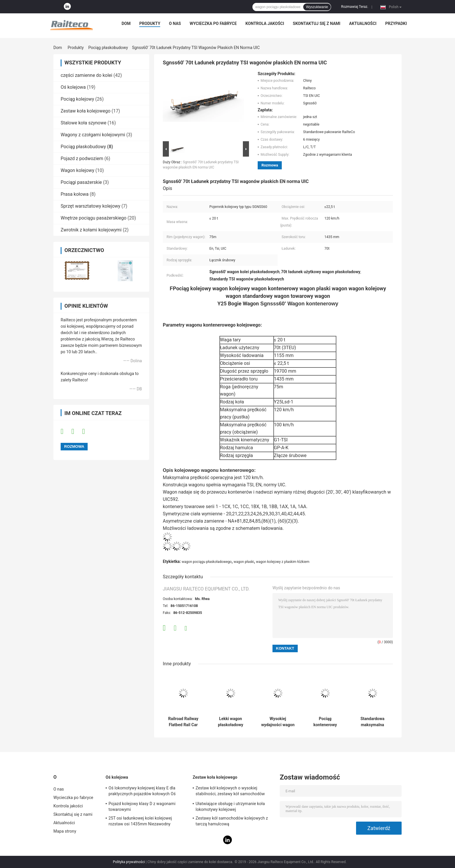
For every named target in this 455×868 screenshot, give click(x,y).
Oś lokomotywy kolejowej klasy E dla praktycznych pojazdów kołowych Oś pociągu (142, 792)
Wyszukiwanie (317, 7)
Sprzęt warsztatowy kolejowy (91, 206)
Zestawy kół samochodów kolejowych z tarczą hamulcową (232, 821)
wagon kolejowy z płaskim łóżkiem (283, 562)
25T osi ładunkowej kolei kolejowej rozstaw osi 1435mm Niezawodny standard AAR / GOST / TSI (140, 822)
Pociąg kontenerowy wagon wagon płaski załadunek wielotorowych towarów (325, 722)
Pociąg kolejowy (77, 99)
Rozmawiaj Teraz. (355, 7)
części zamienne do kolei (86, 75)
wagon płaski (244, 562)
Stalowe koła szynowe (83, 123)
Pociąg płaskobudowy (108, 48)
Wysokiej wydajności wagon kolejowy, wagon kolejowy (278, 722)
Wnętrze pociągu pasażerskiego (94, 218)
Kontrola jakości (265, 23)
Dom (126, 23)
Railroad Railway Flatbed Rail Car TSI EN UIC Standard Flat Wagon (183, 722)
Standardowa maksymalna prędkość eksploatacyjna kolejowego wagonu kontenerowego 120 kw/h (373, 722)
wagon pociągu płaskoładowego (207, 562)
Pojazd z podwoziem (82, 158)
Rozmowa (270, 165)
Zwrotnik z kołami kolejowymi (91, 230)
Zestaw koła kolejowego (86, 111)
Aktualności (363, 23)
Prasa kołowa (75, 194)
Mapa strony (65, 831)
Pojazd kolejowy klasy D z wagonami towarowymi (142, 807)
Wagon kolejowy (77, 170)
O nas (175, 23)
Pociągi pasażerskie (81, 182)
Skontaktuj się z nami (317, 23)
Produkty (150, 23)
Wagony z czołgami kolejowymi (93, 135)
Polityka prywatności (129, 862)
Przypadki (396, 23)
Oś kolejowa (73, 87)
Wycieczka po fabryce (213, 23)
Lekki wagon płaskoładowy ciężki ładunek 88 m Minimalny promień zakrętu (230, 722)
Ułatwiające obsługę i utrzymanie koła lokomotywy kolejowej (230, 807)
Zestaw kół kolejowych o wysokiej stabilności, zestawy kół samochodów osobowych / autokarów (230, 792)
